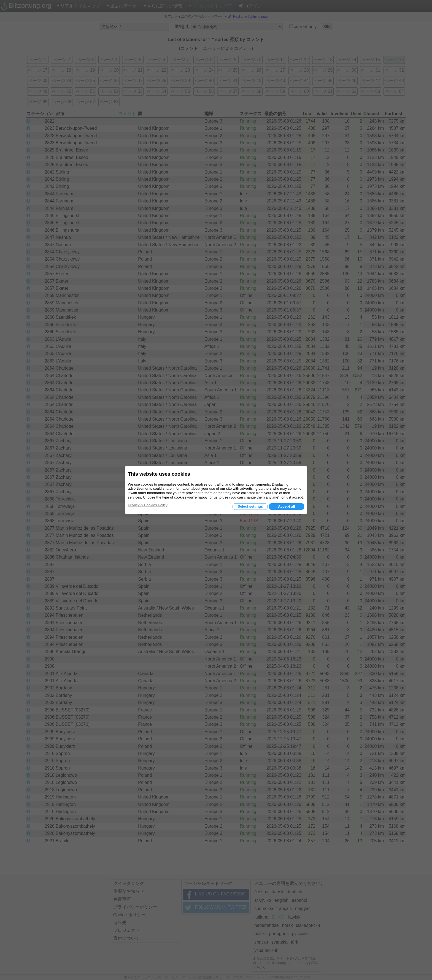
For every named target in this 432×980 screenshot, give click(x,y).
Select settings (250, 506)
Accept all (286, 506)
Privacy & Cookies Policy (148, 505)
